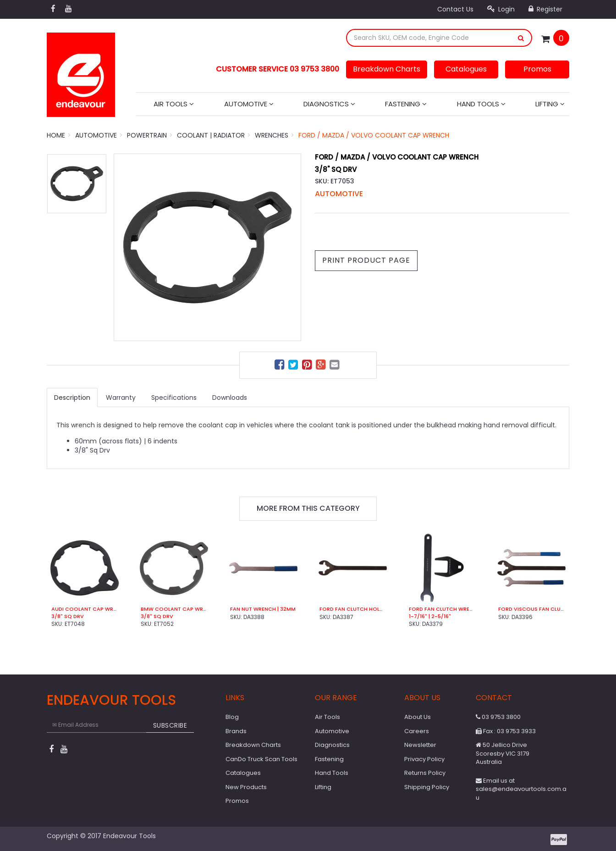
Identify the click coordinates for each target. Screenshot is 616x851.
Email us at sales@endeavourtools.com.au (521, 789)
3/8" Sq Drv (68, 616)
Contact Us (455, 9)
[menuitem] (280, 366)
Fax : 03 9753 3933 (506, 731)
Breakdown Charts (387, 69)
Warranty (121, 398)
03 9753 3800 (498, 717)
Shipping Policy (427, 787)
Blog (232, 717)
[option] (207, 247)
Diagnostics (329, 104)
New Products (246, 787)
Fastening (406, 104)
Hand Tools (481, 104)
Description (72, 398)
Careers (417, 731)
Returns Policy (425, 773)
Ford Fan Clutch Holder (353, 609)
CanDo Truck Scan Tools (261, 759)
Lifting (550, 104)
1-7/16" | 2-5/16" (430, 616)
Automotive (249, 104)
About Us (418, 717)
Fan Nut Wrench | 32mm (263, 609)
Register (545, 9)
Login (501, 9)
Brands (236, 731)
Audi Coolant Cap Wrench (85, 609)
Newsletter (420, 745)
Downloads (230, 398)
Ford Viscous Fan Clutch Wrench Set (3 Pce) (531, 609)
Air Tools (174, 104)
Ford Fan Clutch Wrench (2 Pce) (442, 609)
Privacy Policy (424, 759)
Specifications (174, 398)
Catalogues (466, 69)
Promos (537, 69)
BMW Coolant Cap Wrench (174, 609)
